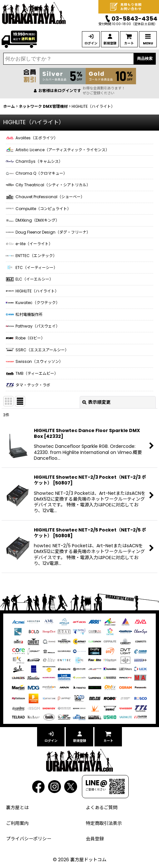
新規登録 (110, 43)
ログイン (91, 43)
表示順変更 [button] (96, 402)
